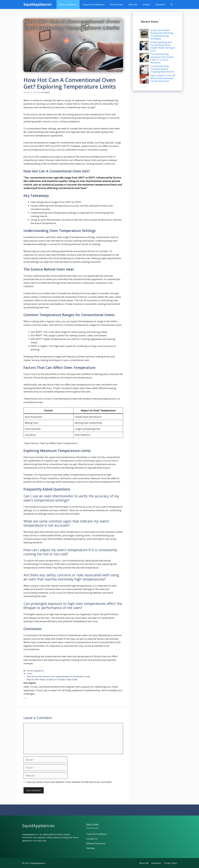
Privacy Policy (116, 4)
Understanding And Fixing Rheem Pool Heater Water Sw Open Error (163, 46)
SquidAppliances (38, 4)
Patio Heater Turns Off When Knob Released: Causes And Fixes (163, 78)
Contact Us (92, 839)
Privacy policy (170, 863)
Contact (146, 4)
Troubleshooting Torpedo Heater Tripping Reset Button (162, 69)
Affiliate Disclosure (96, 843)
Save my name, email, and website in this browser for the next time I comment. (69, 782)
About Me (133, 4)
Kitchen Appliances (68, 4)
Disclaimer (160, 4)
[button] (172, 4)
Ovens (30, 674)
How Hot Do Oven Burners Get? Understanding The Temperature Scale (58, 677)
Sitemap (90, 848)
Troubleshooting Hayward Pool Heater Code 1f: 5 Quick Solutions (162, 58)
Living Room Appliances (93, 4)
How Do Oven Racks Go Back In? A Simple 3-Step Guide (52, 680)
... (25, 697)
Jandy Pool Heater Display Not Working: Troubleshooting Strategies (162, 34)
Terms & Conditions (97, 834)
